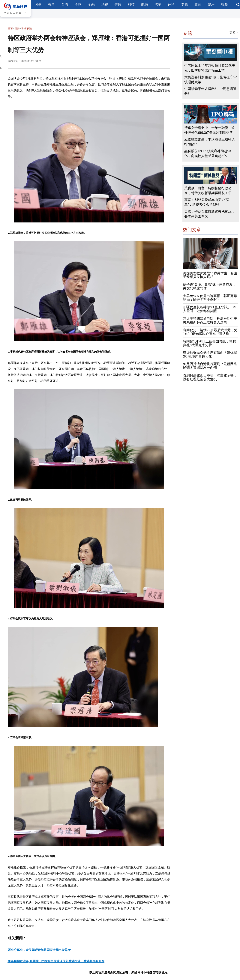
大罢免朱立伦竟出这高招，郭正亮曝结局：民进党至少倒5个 (210, 298)
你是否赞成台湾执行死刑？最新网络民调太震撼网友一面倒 (210, 366)
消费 (105, 4)
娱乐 (211, 4)
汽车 (158, 4)
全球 (78, 4)
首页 (10, 29)
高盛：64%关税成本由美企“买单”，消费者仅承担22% (207, 202)
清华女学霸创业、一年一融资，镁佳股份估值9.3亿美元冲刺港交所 (210, 130)
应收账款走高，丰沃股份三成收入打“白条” (210, 142)
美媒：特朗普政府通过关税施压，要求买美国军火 (210, 214)
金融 (91, 4)
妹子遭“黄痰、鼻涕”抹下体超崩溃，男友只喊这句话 (209, 286)
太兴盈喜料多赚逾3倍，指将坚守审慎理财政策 (211, 80)
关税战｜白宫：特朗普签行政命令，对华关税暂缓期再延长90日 (208, 191)
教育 (198, 4)
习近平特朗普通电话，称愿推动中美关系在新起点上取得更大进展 (210, 320)
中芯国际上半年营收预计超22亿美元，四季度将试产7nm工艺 (210, 68)
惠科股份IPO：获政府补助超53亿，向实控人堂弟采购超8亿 (208, 153)
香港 (51, 4)
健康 (118, 4)
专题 (184, 4)
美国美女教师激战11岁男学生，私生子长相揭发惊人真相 (210, 275)
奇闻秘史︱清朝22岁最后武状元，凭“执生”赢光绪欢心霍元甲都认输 (210, 332)
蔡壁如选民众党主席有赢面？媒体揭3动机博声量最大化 (210, 355)
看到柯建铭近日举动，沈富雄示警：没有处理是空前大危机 (210, 377)
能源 (145, 4)
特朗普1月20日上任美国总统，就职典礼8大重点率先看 (209, 343)
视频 (224, 4)
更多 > (234, 33)
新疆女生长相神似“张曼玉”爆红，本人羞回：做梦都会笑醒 (209, 309)
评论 (171, 4)
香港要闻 (26, 29)
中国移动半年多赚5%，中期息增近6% (210, 91)
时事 (38, 4)
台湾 (65, 4)
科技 (131, 4)
